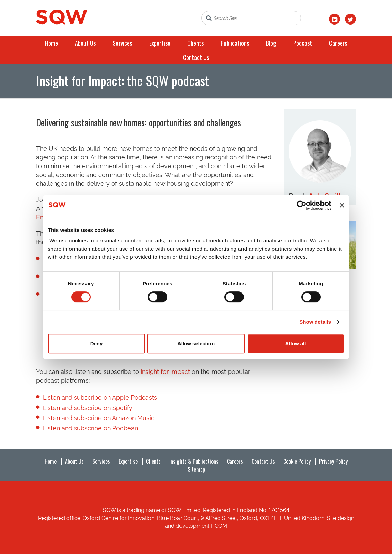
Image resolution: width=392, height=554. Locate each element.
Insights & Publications (194, 461)
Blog (271, 43)
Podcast (303, 43)
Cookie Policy (297, 461)
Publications (235, 43)
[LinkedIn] (334, 19)
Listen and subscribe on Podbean (90, 428)
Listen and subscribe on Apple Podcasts (100, 397)
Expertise (160, 43)
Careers (338, 43)
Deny (97, 343)
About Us (85, 43)
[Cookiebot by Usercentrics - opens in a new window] (302, 205)
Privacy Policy (333, 461)
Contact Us (196, 57)
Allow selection (196, 343)
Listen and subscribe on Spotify (88, 407)
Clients (195, 43)
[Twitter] (350, 19)
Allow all (296, 343)
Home (51, 43)
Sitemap (196, 469)
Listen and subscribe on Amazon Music (99, 417)
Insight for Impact (165, 371)
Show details (315, 322)
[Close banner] (342, 205)
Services (122, 43)
